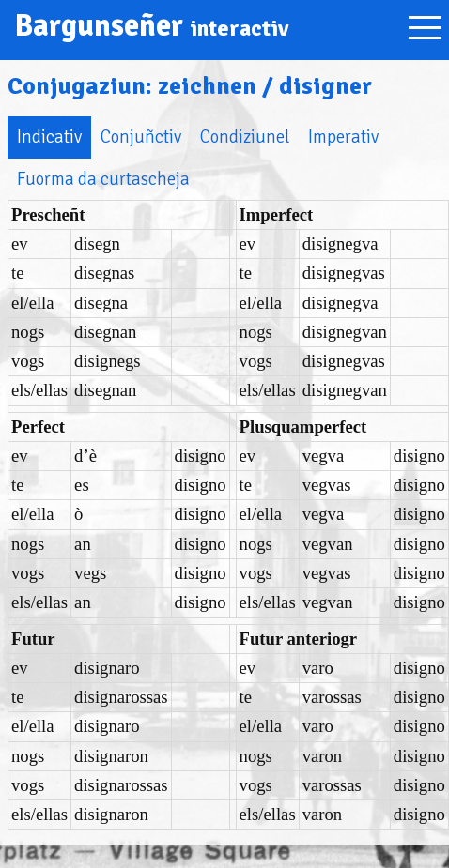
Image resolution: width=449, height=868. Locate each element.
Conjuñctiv (141, 137)
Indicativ (49, 137)
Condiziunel (245, 137)
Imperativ (343, 137)
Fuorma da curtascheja (103, 179)
